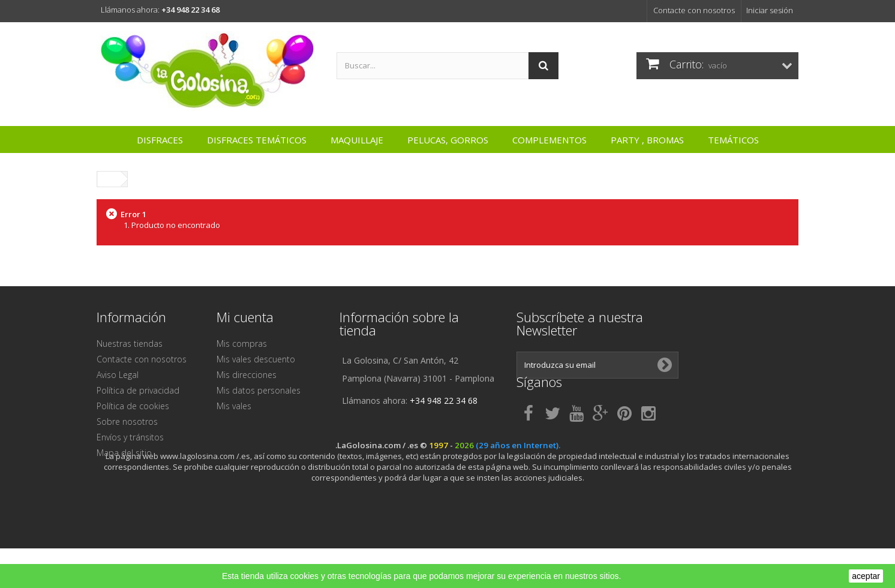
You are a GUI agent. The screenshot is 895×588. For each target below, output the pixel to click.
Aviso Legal (118, 375)
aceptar (866, 576)
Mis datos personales (259, 390)
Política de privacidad (138, 390)
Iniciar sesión (770, 10)
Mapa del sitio (124, 453)
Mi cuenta (245, 317)
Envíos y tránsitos (130, 437)
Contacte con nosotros (694, 10)
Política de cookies (133, 406)
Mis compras (242, 343)
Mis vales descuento (256, 359)
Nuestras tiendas (130, 343)
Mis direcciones (247, 375)
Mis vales (234, 406)
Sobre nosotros (127, 421)
